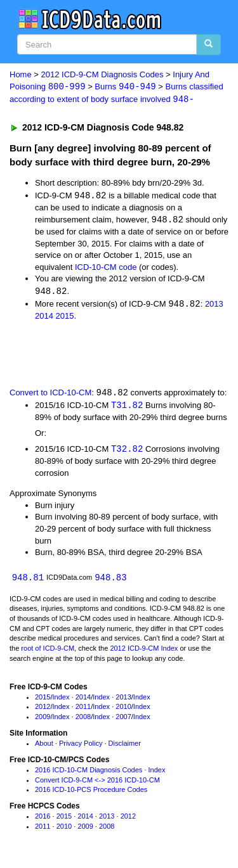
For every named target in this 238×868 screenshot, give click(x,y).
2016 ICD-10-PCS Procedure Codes (91, 793)
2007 (123, 720)
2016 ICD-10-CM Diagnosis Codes (89, 773)
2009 (43, 720)
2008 (83, 720)
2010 (123, 710)
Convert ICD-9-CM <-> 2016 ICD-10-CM (97, 783)
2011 (83, 710)
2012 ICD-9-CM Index (144, 652)
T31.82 (127, 408)
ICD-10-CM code (106, 268)
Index (61, 700)
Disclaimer (125, 747)
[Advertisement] (102, 355)
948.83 (110, 581)
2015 (65, 318)
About (44, 747)
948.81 (28, 581)
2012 (43, 710)
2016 (43, 820)
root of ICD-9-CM (48, 652)
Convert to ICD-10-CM (50, 395)
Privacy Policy (81, 747)
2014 (44, 318)
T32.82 (127, 452)
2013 (214, 306)
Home (21, 74)
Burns (125, 87)
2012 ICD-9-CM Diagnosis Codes (102, 74)
